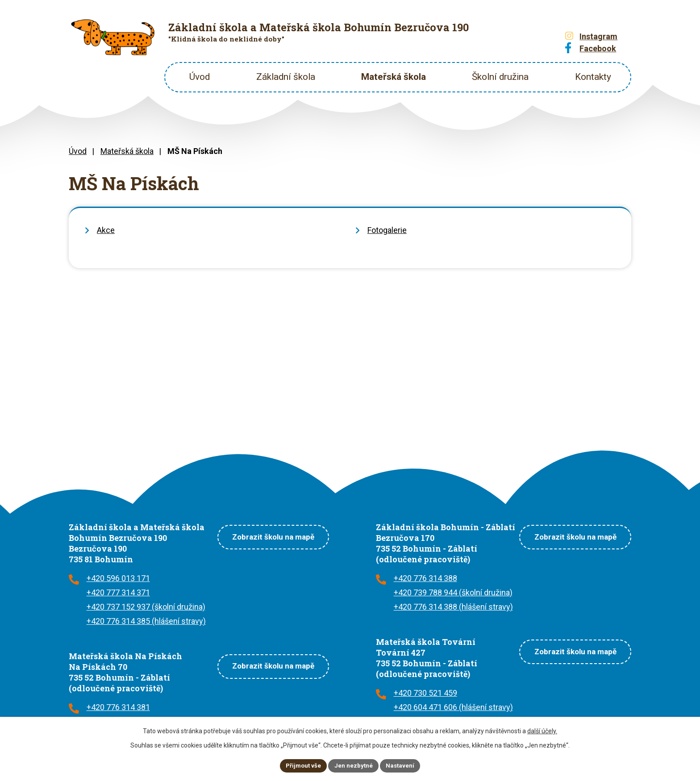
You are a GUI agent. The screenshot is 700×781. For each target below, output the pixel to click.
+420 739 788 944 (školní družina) (453, 592)
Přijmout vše (302, 765)
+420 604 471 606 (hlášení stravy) (453, 707)
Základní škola (286, 77)
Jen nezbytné (354, 765)
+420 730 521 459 (425, 693)
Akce (106, 230)
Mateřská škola (394, 77)
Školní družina (500, 77)
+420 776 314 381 (118, 707)
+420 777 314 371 (118, 592)
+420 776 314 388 (425, 578)
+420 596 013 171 (118, 578)
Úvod (200, 77)
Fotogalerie (387, 230)
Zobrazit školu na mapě (267, 536)
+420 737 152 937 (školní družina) (146, 607)
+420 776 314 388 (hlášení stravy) (453, 607)
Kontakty (593, 77)
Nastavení (402, 765)
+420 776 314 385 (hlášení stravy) (146, 621)
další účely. (542, 730)
